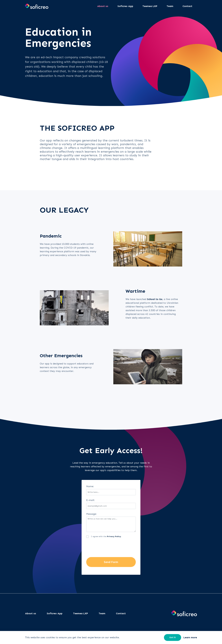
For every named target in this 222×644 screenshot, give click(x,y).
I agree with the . (106, 536)
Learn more (190, 637)
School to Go (155, 299)
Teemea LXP (81, 613)
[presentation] (110, 548)
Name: (90, 486)
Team (102, 613)
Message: (91, 514)
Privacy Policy (114, 536)
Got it (173, 637)
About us (31, 613)
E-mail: (90, 500)
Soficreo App (55, 613)
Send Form (111, 562)
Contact (121, 613)
